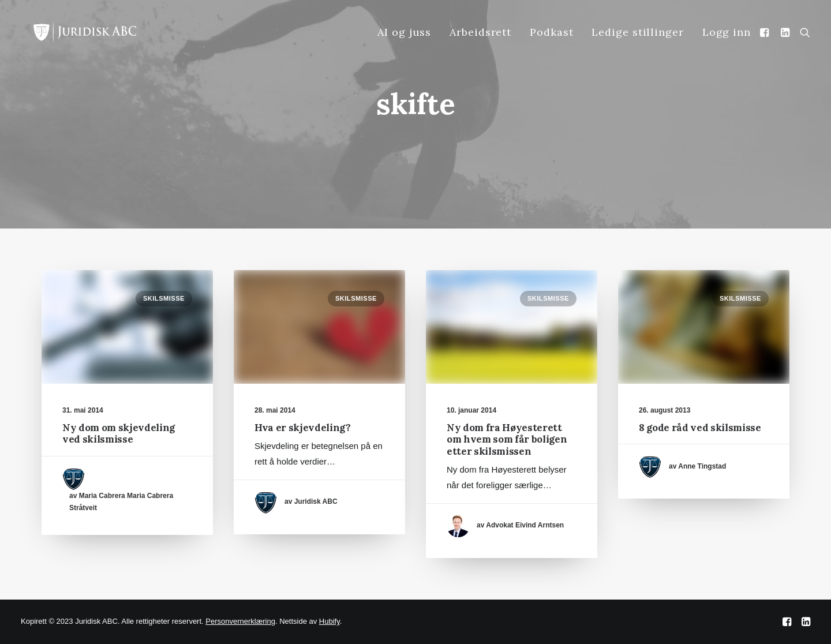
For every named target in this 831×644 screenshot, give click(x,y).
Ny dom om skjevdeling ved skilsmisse (119, 433)
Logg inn (727, 32)
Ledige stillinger (637, 32)
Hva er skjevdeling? (303, 428)
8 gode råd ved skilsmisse (700, 428)
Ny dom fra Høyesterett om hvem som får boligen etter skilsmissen (507, 439)
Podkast (551, 32)
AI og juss (404, 32)
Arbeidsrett (480, 32)
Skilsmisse (164, 298)
